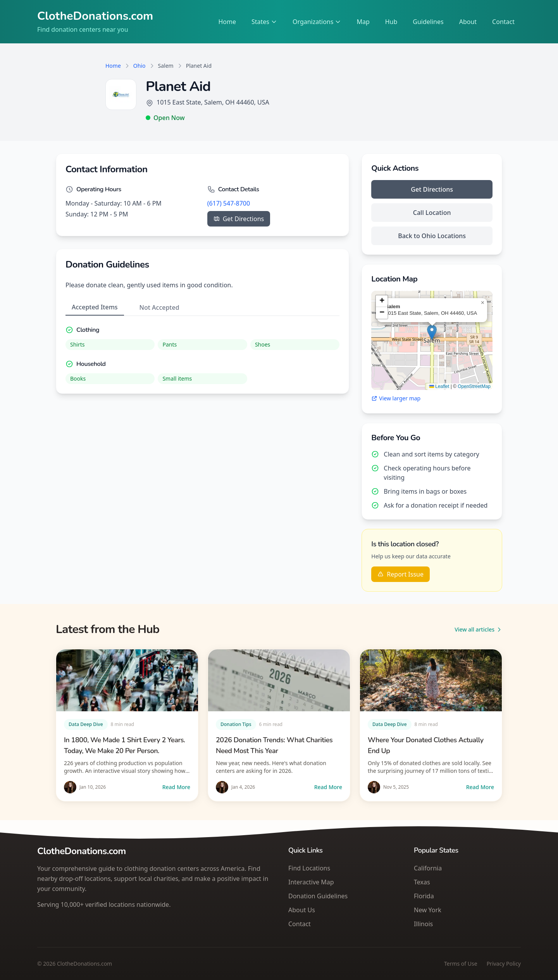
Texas (422, 882)
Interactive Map (311, 882)
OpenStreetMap (474, 386)
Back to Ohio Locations (432, 236)
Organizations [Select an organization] (317, 22)
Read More (176, 787)
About (468, 22)
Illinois (423, 924)
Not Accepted (159, 307)
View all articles (478, 629)
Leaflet (439, 386)
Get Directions (239, 219)
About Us (302, 910)
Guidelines (428, 22)
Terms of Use (461, 964)
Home (227, 22)
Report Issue (400, 574)
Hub (391, 22)
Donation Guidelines (318, 896)
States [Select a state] (264, 22)
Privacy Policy (504, 964)
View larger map (396, 398)
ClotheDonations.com (95, 16)
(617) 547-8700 (229, 203)
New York (428, 910)
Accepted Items (95, 307)
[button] (432, 332)
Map (363, 22)
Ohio (139, 66)
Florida (424, 896)
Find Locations (309, 868)
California (428, 868)
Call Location (432, 213)
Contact (503, 22)
